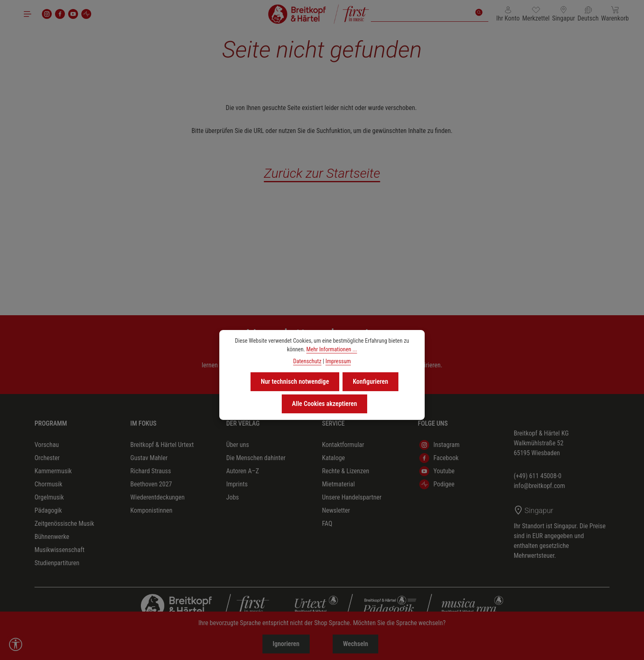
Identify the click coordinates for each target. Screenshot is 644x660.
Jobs (233, 497)
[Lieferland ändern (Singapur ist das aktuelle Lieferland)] (563, 14)
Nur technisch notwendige (295, 382)
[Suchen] (479, 12)
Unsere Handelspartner (352, 497)
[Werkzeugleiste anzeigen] (16, 644)
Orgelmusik (49, 497)
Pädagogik (48, 510)
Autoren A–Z (243, 471)
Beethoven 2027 (151, 484)
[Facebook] (60, 14)
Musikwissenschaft (60, 550)
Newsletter (336, 510)
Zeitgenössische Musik (64, 524)
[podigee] (86, 14)
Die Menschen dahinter (256, 458)
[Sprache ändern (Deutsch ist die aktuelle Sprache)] (588, 14)
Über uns (238, 445)
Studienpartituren (57, 563)
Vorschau (47, 445)
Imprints (237, 484)
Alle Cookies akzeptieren (325, 404)
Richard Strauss (151, 471)
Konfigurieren (370, 382)
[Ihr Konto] (508, 14)
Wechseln (355, 644)
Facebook (439, 458)
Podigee (437, 484)
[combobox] (420, 12)
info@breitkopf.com (539, 486)
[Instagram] (47, 14)
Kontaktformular (343, 445)
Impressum (338, 361)
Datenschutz (307, 361)
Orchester (47, 458)
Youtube (437, 471)
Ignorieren (286, 644)
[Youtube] (73, 14)
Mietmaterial (338, 484)
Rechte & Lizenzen (346, 471)
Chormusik (48, 484)
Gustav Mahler (149, 458)
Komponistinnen (151, 510)
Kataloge (333, 458)
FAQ (327, 524)
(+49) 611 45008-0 (538, 476)
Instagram (439, 445)
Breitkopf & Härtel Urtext (162, 445)
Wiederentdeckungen (157, 497)
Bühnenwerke (52, 537)
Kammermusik (53, 471)
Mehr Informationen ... (332, 349)
